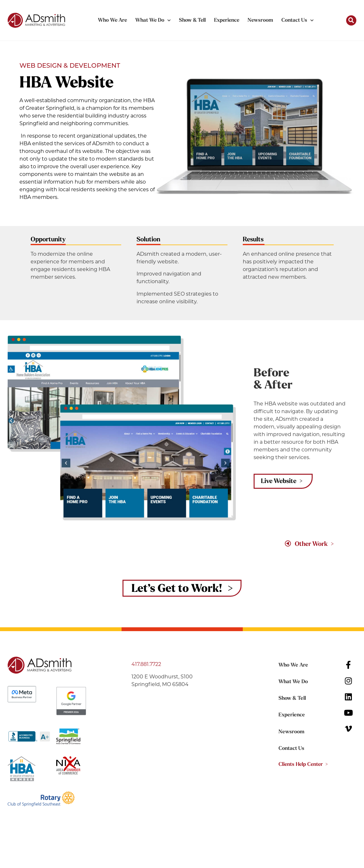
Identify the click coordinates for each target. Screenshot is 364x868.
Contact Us (297, 20)
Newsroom (260, 20)
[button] (351, 20)
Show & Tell (192, 20)
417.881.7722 (146, 664)
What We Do (153, 20)
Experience (227, 20)
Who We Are (112, 20)
